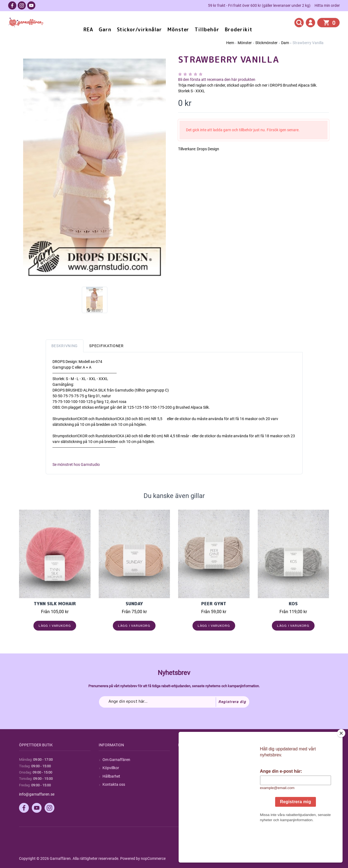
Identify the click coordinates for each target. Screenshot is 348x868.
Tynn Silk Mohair (55, 604)
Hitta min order (327, 5)
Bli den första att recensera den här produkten (217, 80)
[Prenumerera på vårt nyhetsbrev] (174, 702)
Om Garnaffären (116, 760)
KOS (293, 604)
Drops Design (208, 149)
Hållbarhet (111, 776)
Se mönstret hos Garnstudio (76, 464)
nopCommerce (153, 858)
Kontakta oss (114, 784)
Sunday (134, 604)
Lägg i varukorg (55, 626)
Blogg (187, 768)
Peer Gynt (214, 604)
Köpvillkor (111, 768)
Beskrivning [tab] (65, 346)
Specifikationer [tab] (106, 346)
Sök (185, 760)
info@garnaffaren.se (37, 794)
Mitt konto (270, 760)
